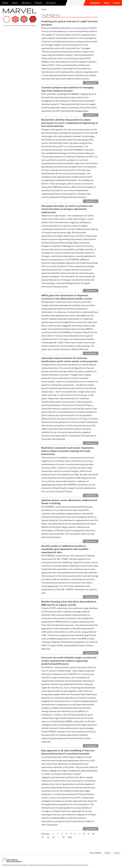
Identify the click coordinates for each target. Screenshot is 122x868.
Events (117, 3)
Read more (91, 83)
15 (63, 837)
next (70, 837)
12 (48, 837)
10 (93, 834)
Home (5, 3)
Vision (15, 3)
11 (42, 837)
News (107, 3)
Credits (117, 853)
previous (45, 834)
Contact (108, 853)
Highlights (95, 3)
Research (26, 3)
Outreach (51, 3)
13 (53, 837)
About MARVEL (96, 853)
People (38, 3)
